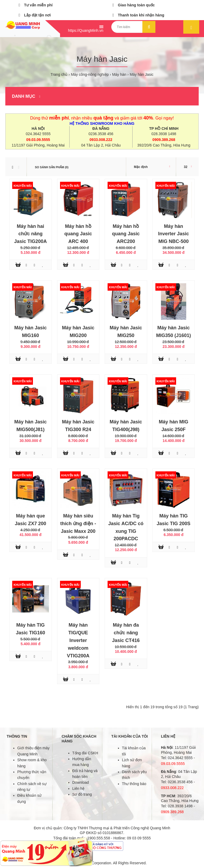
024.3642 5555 (38, 134)
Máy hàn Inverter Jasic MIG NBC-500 (173, 234)
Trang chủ (59, 74)
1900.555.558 (99, 838)
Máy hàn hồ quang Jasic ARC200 (126, 234)
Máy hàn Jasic (141, 74)
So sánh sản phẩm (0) (52, 167)
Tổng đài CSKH (85, 753)
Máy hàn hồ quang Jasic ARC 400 (78, 234)
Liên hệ (78, 789)
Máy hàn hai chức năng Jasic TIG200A (30, 234)
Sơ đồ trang (82, 794)
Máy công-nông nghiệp (90, 74)
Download (80, 782)
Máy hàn (119, 74)
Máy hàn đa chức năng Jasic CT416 (126, 633)
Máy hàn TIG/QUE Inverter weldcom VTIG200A (78, 640)
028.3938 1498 (164, 134)
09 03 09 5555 (139, 838)
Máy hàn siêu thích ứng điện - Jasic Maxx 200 (78, 524)
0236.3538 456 (101, 134)
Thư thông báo (134, 784)
